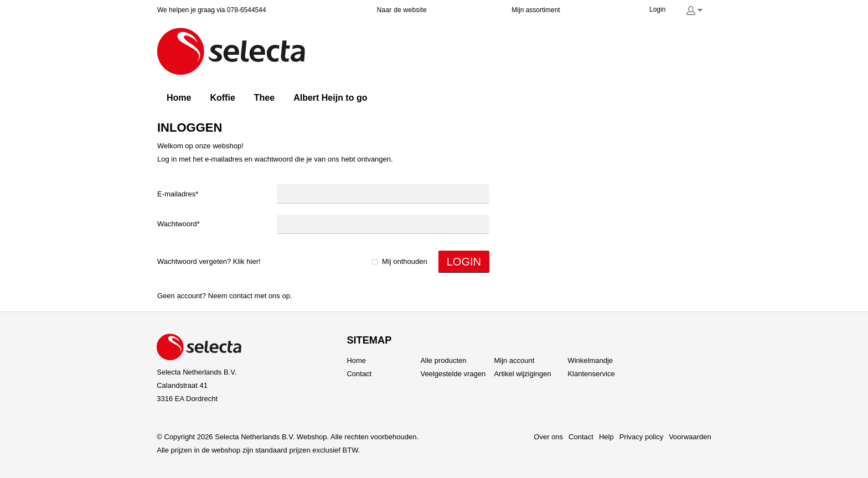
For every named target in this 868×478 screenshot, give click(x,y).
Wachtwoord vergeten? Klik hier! (209, 261)
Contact (241, 296)
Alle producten (443, 360)
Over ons (548, 437)
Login (657, 9)
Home (356, 360)
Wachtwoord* (179, 224)
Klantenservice (591, 374)
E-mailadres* (178, 194)
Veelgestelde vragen (453, 374)
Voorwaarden (690, 437)
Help (606, 437)
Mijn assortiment (536, 10)
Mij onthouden (405, 261)
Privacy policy (641, 437)
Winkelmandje (590, 360)
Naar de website (402, 10)
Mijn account (514, 360)
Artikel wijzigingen (522, 374)
